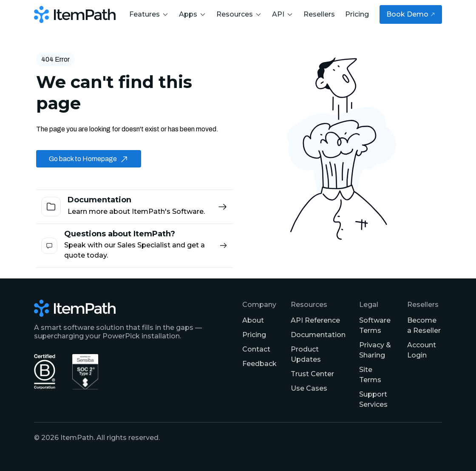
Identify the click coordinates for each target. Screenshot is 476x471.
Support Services (373, 399)
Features (149, 14)
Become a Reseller (424, 325)
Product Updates (306, 354)
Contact (256, 349)
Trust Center (312, 374)
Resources (239, 14)
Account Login (422, 350)
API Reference (315, 320)
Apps (193, 14)
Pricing (357, 14)
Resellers (319, 14)
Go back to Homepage (89, 159)
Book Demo (411, 14)
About (253, 320)
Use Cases (309, 388)
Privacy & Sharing (375, 350)
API (283, 14)
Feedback (259, 364)
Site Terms (370, 375)
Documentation (318, 335)
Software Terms (375, 325)
